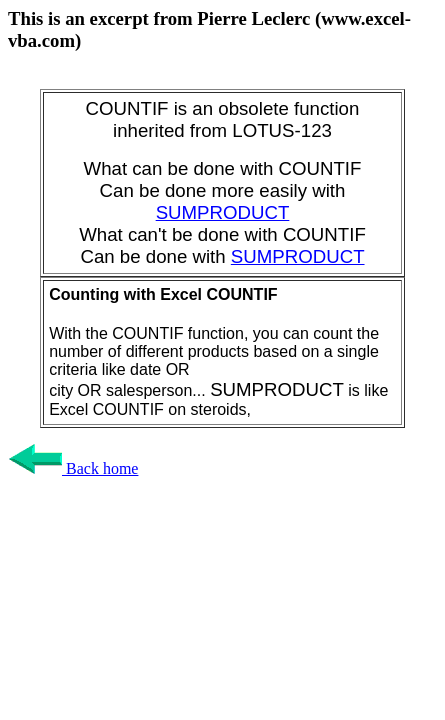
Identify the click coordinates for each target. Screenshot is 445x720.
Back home (73, 468)
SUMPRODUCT (223, 212)
